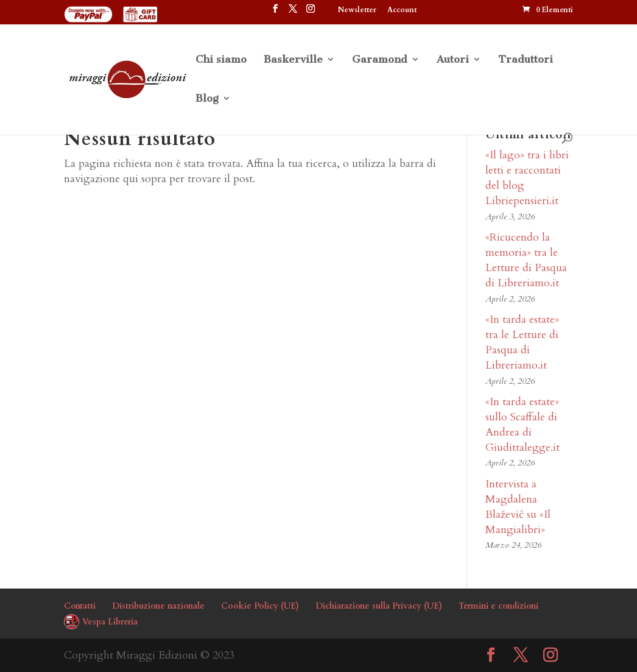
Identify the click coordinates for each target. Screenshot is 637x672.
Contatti (80, 606)
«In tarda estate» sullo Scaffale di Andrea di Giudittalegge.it (523, 425)
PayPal (496, 10)
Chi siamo (221, 60)
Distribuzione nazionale (158, 606)
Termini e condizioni (498, 606)
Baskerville (293, 60)
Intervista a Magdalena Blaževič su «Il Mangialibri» (518, 507)
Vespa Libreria (110, 622)
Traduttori (526, 60)
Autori (453, 60)
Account (402, 10)
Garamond (380, 60)
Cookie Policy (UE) (260, 606)
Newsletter (357, 10)
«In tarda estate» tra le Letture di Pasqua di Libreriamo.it (522, 343)
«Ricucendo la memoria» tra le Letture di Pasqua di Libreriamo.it (526, 260)
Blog (207, 99)
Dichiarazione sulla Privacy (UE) (379, 606)
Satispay (449, 10)
